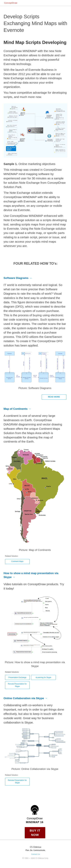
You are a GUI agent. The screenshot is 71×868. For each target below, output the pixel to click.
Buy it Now (35, 833)
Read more (54, 397)
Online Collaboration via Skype (24, 698)
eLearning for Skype (43, 677)
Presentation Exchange (17, 677)
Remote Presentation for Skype (17, 685)
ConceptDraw (11, 3)
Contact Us (35, 854)
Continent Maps (17, 561)
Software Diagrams (16, 278)
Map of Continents (16, 409)
